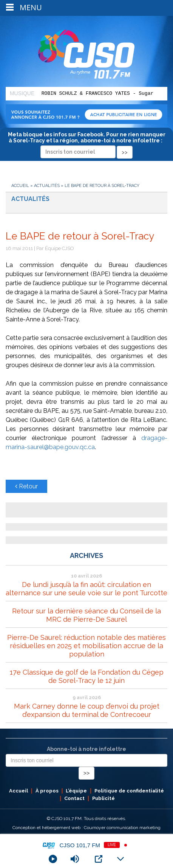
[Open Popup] (99, 859)
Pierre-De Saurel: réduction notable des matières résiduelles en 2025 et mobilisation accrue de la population (86, 646)
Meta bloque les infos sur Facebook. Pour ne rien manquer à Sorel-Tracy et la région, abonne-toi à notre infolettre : (87, 143)
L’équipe (76, 791)
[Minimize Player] (120, 859)
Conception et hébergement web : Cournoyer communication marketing (86, 828)
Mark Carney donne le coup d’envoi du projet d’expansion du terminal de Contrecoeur (87, 710)
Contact (74, 798)
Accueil (20, 186)
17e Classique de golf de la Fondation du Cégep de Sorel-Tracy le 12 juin (87, 676)
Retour (26, 486)
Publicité (103, 798)
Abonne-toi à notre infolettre (86, 749)
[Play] (53, 859)
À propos (47, 791)
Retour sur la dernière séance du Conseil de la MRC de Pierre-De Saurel (86, 615)
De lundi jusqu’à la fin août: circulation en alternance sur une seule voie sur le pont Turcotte (86, 589)
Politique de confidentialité (129, 791)
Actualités (47, 186)
